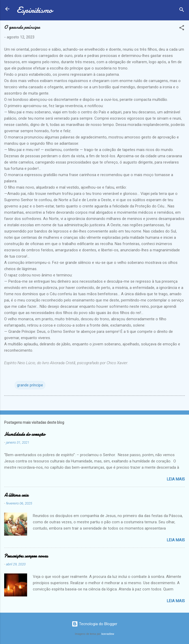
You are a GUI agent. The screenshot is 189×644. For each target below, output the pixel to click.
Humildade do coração (25, 434)
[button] (182, 29)
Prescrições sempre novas (26, 556)
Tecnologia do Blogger (94, 624)
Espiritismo (35, 10)
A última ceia (16, 495)
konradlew (108, 634)
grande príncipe (30, 385)
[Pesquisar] (182, 11)
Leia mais (176, 479)
